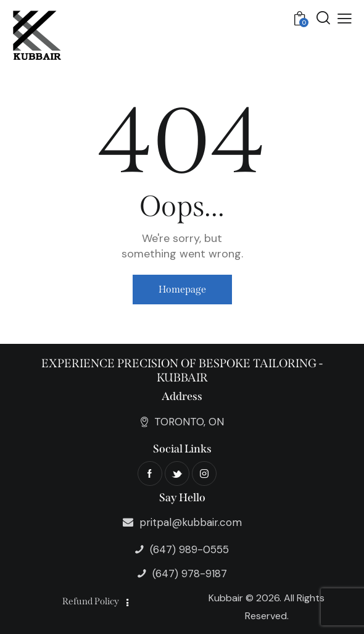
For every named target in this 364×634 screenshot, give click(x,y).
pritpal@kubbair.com (191, 522)
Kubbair (226, 598)
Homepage (182, 289)
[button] (345, 18)
